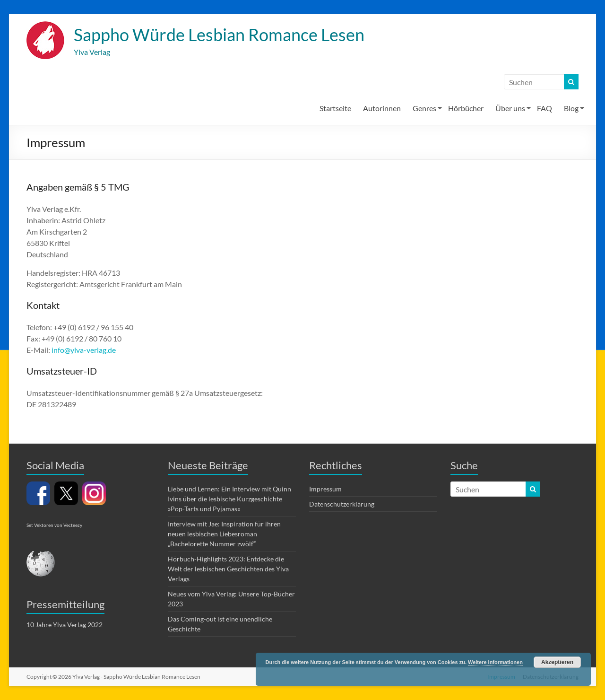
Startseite (335, 108)
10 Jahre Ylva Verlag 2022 (65, 625)
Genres (424, 108)
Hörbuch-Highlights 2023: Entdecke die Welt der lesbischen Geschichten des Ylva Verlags (228, 569)
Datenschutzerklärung (342, 504)
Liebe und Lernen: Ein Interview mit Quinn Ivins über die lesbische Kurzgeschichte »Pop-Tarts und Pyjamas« (229, 499)
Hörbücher (466, 108)
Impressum (325, 489)
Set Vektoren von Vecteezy (54, 525)
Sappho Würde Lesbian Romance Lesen (219, 35)
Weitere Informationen (495, 662)
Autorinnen (382, 108)
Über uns (510, 108)
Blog (571, 108)
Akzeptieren (557, 662)
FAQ (544, 108)
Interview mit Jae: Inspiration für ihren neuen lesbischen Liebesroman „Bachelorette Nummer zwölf (224, 534)
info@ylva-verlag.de (84, 350)
